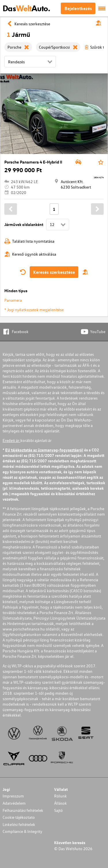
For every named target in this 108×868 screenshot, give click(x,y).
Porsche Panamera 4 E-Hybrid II (33, 162)
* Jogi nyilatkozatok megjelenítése (34, 310)
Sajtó (58, 810)
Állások (60, 803)
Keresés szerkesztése (54, 272)
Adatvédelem (14, 803)
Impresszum (13, 796)
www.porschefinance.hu (24, 629)
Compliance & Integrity (22, 831)
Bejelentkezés (78, 8)
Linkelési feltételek (19, 824)
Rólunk (60, 796)
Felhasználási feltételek (23, 810)
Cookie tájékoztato (19, 817)
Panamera (13, 300)
